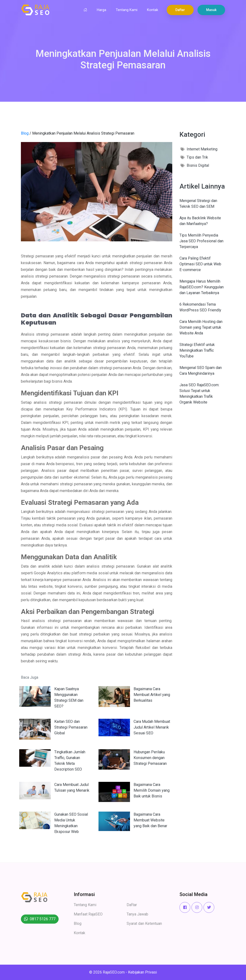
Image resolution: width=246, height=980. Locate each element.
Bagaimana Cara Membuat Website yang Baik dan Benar (150, 820)
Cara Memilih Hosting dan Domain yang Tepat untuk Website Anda (201, 327)
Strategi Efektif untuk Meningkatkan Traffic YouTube (197, 350)
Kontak (153, 10)
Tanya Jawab (137, 914)
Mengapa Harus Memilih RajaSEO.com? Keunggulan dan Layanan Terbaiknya (202, 287)
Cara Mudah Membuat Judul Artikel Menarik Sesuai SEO (152, 727)
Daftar (180, 10)
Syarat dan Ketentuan (144, 924)
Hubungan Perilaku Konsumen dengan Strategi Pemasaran (150, 758)
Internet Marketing (202, 149)
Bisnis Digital (198, 165)
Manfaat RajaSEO (88, 914)
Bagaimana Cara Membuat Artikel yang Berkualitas (152, 695)
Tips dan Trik (197, 157)
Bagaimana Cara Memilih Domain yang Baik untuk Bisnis (152, 790)
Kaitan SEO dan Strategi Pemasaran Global (71, 727)
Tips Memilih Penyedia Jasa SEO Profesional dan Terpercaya (201, 241)
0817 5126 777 (43, 919)
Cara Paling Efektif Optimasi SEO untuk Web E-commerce (200, 264)
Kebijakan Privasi (142, 972)
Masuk (211, 10)
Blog (25, 133)
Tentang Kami (127, 10)
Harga (101, 10)
